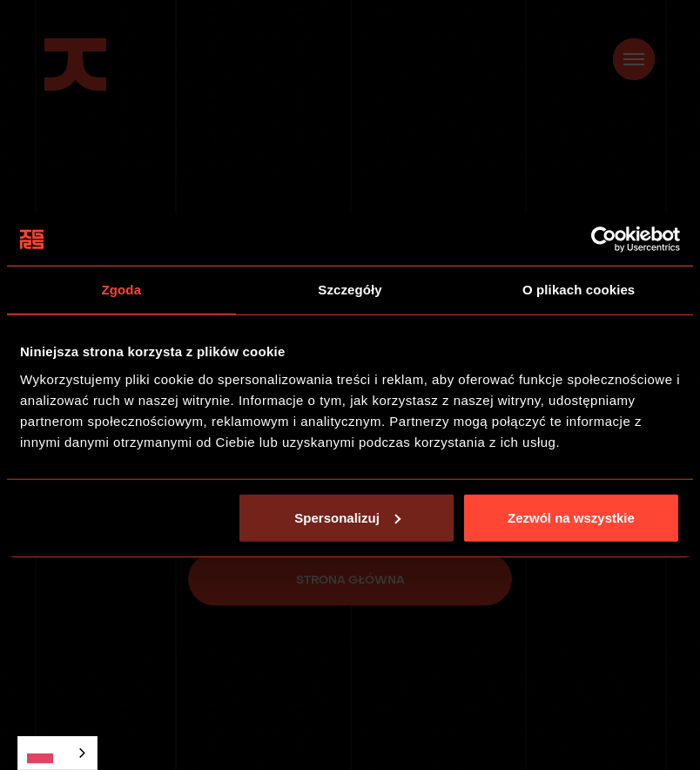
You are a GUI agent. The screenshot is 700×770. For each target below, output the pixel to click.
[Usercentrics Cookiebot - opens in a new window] (604, 240)
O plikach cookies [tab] (579, 290)
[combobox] (57, 753)
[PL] (57, 753)
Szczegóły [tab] (350, 290)
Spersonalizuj (347, 517)
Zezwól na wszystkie (571, 517)
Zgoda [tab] (122, 290)
